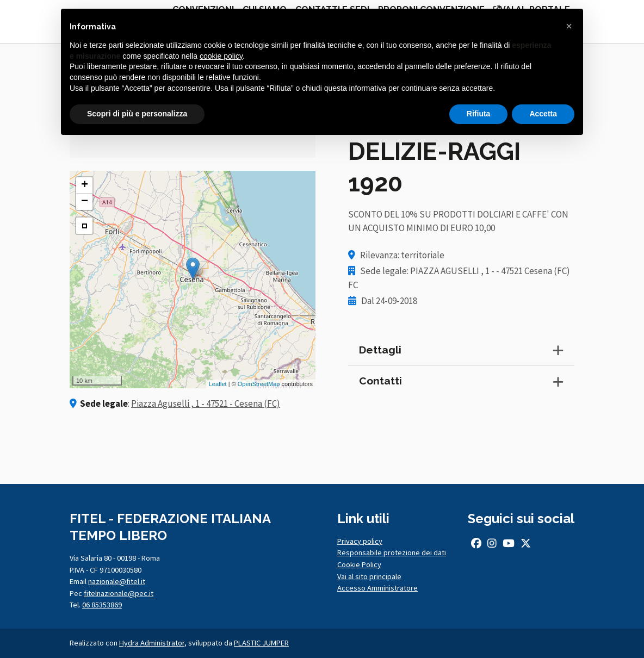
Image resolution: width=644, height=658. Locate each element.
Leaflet (218, 384)
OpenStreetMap (259, 384)
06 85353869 (102, 605)
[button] (569, 26)
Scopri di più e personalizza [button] (137, 114)
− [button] (85, 202)
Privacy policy (360, 541)
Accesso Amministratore (377, 588)
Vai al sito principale (369, 576)
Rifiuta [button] (479, 114)
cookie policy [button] (221, 56)
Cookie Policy (359, 564)
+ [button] (85, 185)
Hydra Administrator (152, 643)
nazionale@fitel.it (117, 581)
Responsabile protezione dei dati (392, 553)
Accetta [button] (543, 114)
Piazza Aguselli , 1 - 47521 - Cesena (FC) (206, 404)
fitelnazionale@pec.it (119, 593)
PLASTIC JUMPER (261, 643)
